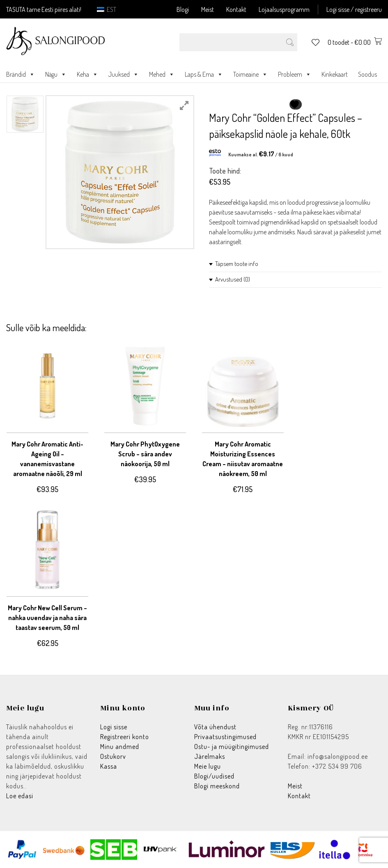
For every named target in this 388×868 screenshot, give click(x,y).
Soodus (367, 74)
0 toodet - (355, 42)
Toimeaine (250, 74)
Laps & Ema (204, 74)
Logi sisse (114, 727)
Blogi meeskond (217, 786)
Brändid (21, 74)
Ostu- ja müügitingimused (232, 747)
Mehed (162, 74)
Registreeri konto (125, 737)
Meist (208, 9)
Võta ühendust (215, 727)
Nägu (56, 74)
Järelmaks (210, 756)
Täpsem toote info (237, 264)
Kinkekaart (335, 74)
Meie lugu (208, 766)
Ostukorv (113, 756)
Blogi (183, 9)
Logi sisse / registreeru (354, 9)
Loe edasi (20, 796)
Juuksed (124, 74)
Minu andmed (120, 747)
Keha (87, 74)
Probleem (295, 74)
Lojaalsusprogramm (284, 9)
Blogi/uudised (214, 776)
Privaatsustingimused (225, 737)
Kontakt (236, 9)
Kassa (109, 766)
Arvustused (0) (233, 279)
